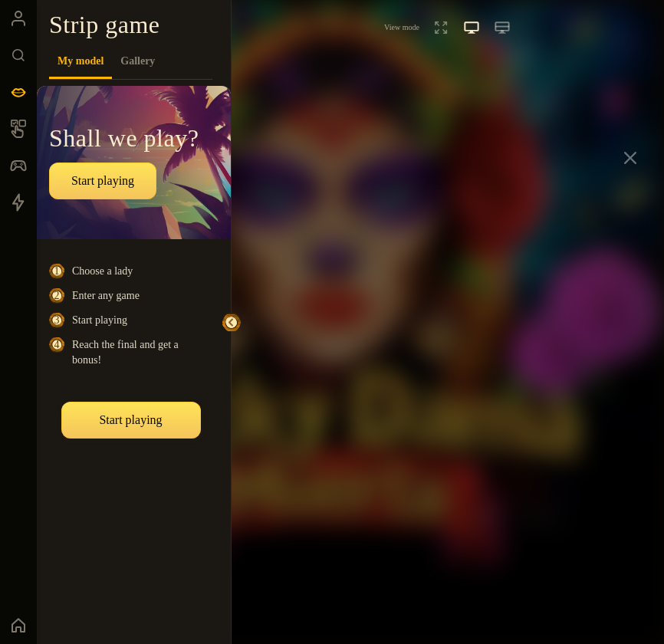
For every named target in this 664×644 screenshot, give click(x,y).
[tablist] (131, 61)
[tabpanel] (134, 356)
